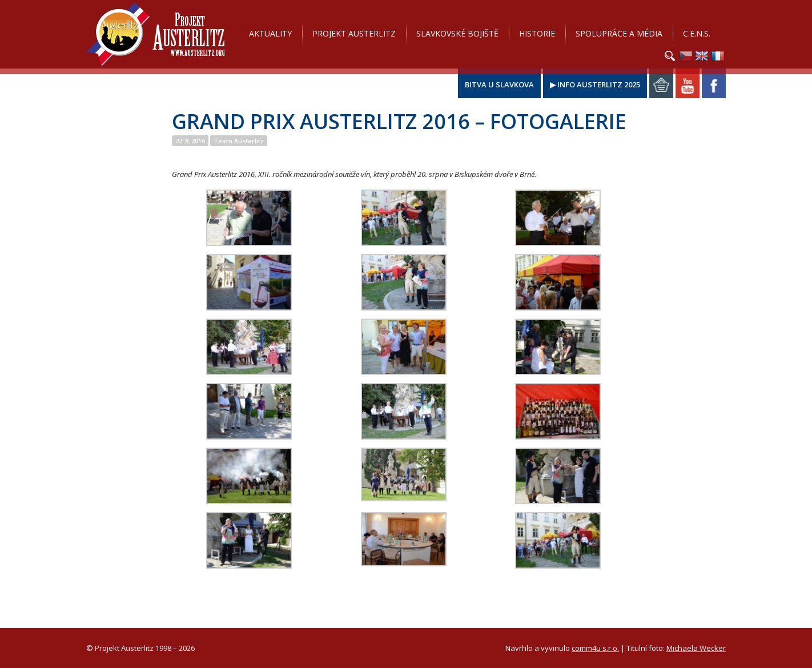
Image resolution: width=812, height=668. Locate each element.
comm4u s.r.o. (595, 648)
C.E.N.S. (697, 33)
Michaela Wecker (696, 648)
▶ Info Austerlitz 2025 (595, 84)
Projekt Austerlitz (156, 34)
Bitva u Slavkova (499, 84)
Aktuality (270, 33)
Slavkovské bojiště (457, 33)
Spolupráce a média (619, 33)
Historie (537, 33)
